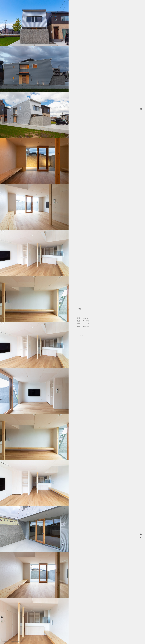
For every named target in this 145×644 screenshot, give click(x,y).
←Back (80, 335)
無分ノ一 (141, 108)
